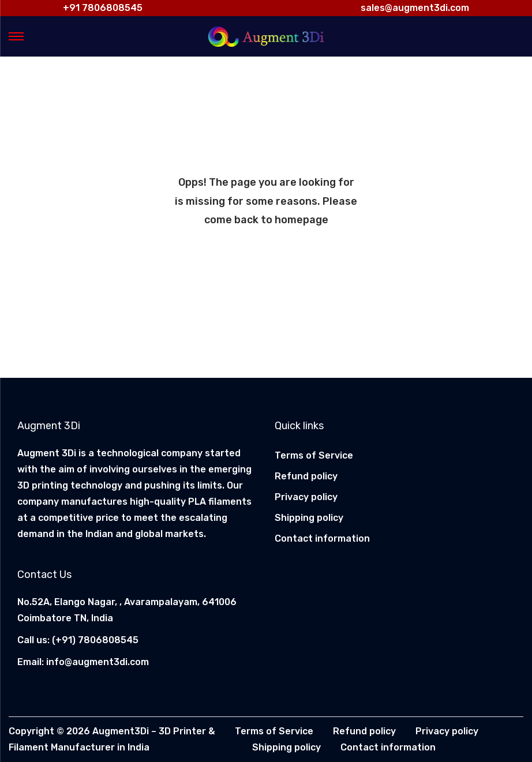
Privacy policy (306, 497)
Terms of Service (314, 455)
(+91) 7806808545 (95, 640)
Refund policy (306, 476)
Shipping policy (309, 518)
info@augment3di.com (98, 662)
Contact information (322, 538)
